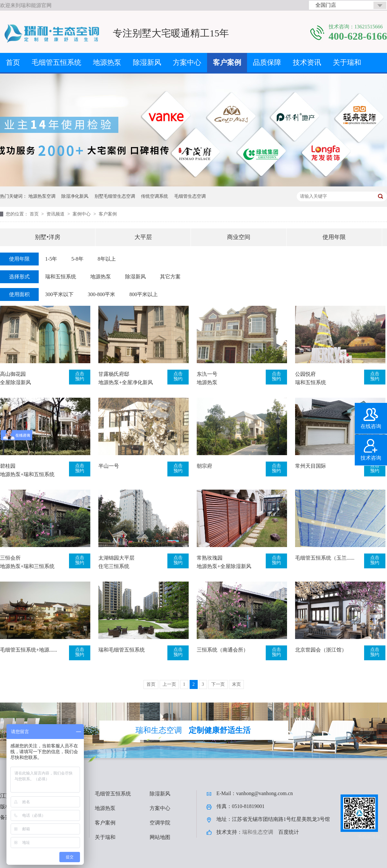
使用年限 (334, 237)
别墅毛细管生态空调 (115, 196)
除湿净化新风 (75, 196)
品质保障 (267, 62)
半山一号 (109, 466)
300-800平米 (101, 294)
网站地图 (160, 837)
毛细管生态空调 (190, 196)
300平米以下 (59, 294)
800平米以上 (144, 294)
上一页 (169, 684)
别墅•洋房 (47, 237)
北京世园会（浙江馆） (321, 650)
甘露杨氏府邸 (114, 374)
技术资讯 (307, 62)
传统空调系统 (154, 196)
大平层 (143, 237)
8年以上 (107, 259)
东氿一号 (207, 374)
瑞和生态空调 (258, 832)
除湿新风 (147, 62)
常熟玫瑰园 (210, 558)
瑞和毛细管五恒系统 (122, 650)
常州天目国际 (311, 466)
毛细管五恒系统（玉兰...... (325, 558)
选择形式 (19, 277)
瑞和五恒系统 (61, 277)
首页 (13, 62)
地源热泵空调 (42, 196)
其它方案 (170, 277)
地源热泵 (107, 62)
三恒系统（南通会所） (223, 650)
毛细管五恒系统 (56, 62)
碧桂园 (8, 466)
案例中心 (82, 214)
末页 (236, 684)
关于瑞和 (347, 62)
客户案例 (227, 62)
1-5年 (51, 259)
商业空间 (239, 237)
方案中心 (187, 62)
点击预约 (80, 376)
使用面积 (19, 294)
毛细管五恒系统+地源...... (29, 650)
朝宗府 (204, 466)
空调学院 (160, 823)
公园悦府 (305, 374)
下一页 (218, 684)
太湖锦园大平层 (116, 558)
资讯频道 (56, 214)
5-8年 (77, 259)
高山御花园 (13, 374)
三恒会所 (10, 558)
